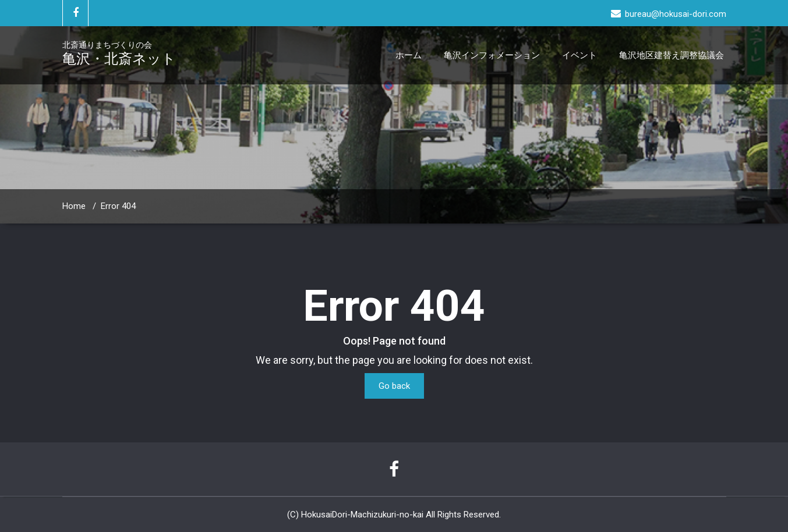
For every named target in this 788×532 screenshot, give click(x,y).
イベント (579, 55)
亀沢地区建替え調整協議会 (672, 55)
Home (74, 206)
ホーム (409, 55)
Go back (394, 386)
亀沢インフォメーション (492, 55)
